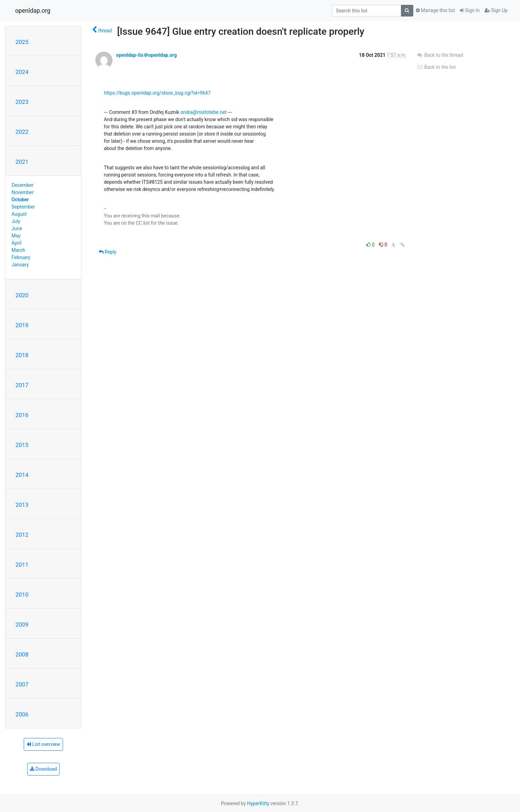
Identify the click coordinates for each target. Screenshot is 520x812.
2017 (22, 385)
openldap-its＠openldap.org (146, 55)
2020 (22, 295)
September (23, 207)
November (23, 192)
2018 (22, 355)
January (20, 265)
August (19, 214)
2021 (22, 162)
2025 (22, 42)
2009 (22, 624)
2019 (22, 325)
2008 (22, 654)
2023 (22, 102)
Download (44, 769)
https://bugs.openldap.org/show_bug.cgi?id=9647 (157, 93)
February (21, 257)
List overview (43, 744)
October (20, 200)
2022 (22, 132)
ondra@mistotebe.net (203, 112)
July (16, 221)
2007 (22, 684)
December (23, 185)
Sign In (470, 10)
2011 (22, 565)
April (17, 243)
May (16, 236)
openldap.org (33, 11)
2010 (22, 595)
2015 (22, 445)
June (17, 228)
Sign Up (496, 10)
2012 (22, 535)
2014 (22, 475)
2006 (22, 714)
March (19, 250)
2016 (22, 415)
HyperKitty (258, 803)
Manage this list (435, 10)
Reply (108, 252)
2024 (22, 72)
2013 (22, 505)
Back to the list (436, 67)
